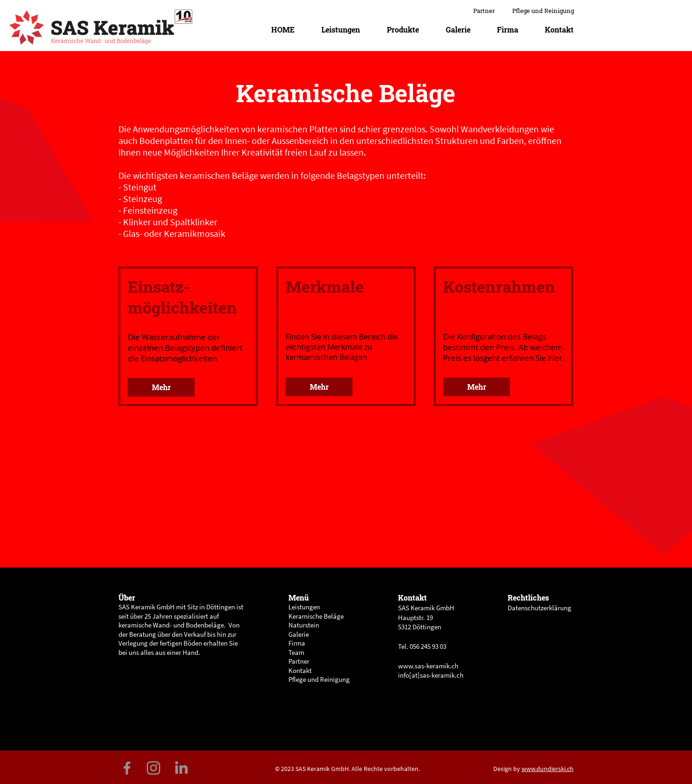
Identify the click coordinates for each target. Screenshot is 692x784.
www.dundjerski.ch (548, 769)
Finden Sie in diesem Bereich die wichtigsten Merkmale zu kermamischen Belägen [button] (342, 347)
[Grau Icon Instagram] (153, 768)
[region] (188, 337)
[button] (403, 29)
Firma (297, 643)
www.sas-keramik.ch (428, 666)
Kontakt (300, 670)
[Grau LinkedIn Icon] (181, 768)
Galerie (299, 634)
